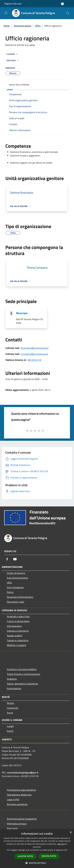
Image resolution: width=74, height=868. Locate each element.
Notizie (10, 703)
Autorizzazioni (14, 688)
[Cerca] (68, 13)
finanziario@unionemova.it (35, 348)
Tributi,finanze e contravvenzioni (23, 674)
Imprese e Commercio (18, 631)
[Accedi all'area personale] (62, 4)
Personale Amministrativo (20, 597)
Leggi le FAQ (13, 799)
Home (7, 26)
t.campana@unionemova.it (35, 354)
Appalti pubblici (15, 636)
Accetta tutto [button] (26, 856)
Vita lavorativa (14, 626)
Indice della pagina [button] (19, 85)
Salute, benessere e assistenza (22, 684)
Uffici (38, 26)
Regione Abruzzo (13, 4)
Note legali (12, 828)
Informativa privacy (17, 824)
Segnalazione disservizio (19, 795)
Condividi (13, 54)
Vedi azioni (13, 60)
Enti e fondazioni (15, 587)
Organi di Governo (16, 573)
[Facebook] (7, 559)
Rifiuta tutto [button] (49, 856)
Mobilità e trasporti (17, 645)
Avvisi (10, 713)
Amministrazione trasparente (22, 819)
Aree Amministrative (17, 578)
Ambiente (12, 679)
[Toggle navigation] (6, 13)
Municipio (22, 313)
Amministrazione (23, 26)
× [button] (71, 832)
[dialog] (37, 849)
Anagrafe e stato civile (18, 616)
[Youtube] (15, 559)
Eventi (10, 731)
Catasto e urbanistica (18, 640)
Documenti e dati (16, 602)
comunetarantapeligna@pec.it (23, 773)
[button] (37, 863)
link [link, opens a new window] (66, 850)
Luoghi (10, 726)
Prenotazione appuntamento (21, 790)
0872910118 (34, 360)
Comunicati (13, 708)
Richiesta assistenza (17, 804)
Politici (10, 592)
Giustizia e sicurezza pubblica (22, 669)
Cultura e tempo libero (18, 621)
